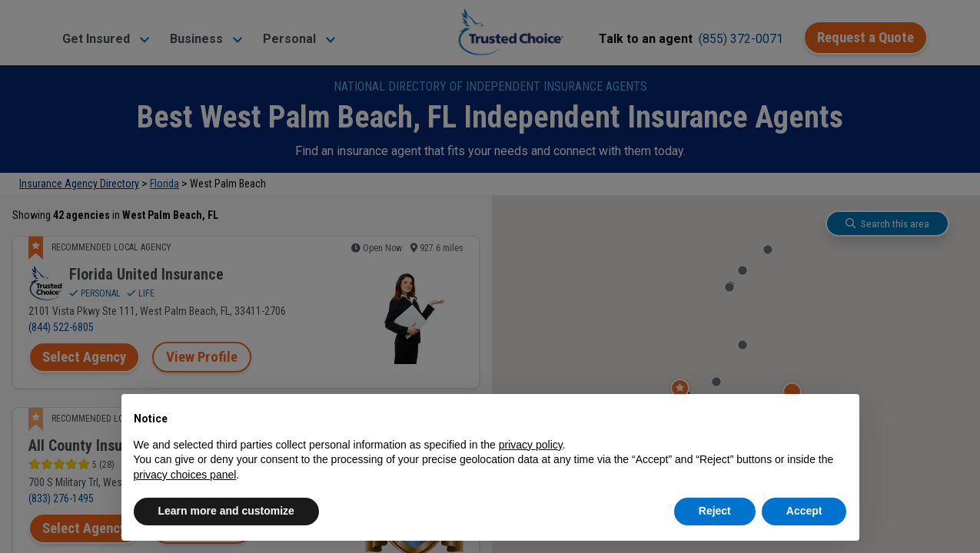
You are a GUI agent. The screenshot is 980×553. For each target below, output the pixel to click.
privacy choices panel (185, 475)
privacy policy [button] (531, 445)
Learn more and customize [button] (226, 511)
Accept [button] (804, 511)
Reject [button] (715, 511)
